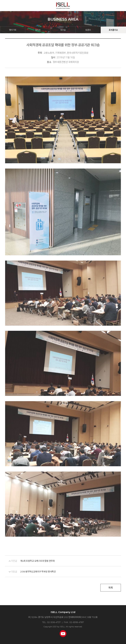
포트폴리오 (113, 30)
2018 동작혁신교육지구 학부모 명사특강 (38, 572)
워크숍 (63, 30)
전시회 (38, 30)
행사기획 (13, 30)
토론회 (88, 30)
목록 (111, 588)
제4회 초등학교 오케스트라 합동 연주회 (38, 561)
